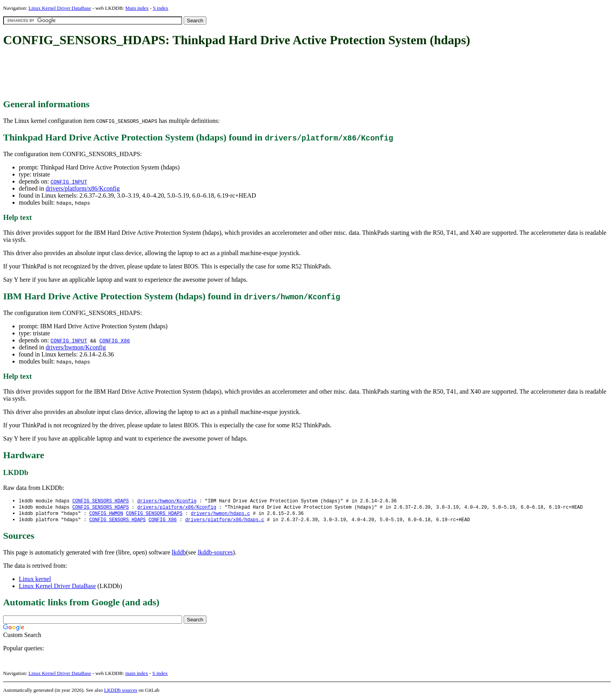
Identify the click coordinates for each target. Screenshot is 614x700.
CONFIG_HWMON (106, 514)
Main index (137, 8)
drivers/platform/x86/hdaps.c (225, 521)
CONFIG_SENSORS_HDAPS (101, 501)
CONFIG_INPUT (69, 182)
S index (160, 8)
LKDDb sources (121, 692)
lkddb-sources (215, 554)
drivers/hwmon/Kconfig (76, 347)
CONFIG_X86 (115, 340)
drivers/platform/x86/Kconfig (82, 188)
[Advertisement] (146, 74)
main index (137, 675)
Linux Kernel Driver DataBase (60, 8)
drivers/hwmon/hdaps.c (220, 514)
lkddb (179, 554)
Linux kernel (35, 580)
